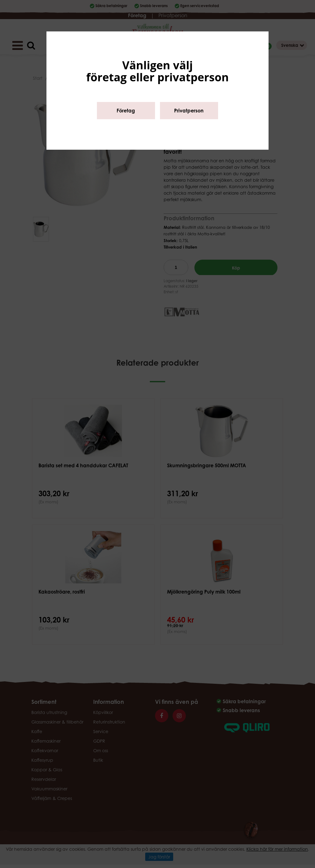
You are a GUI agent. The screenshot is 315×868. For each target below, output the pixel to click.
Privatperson (189, 111)
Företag (126, 111)
